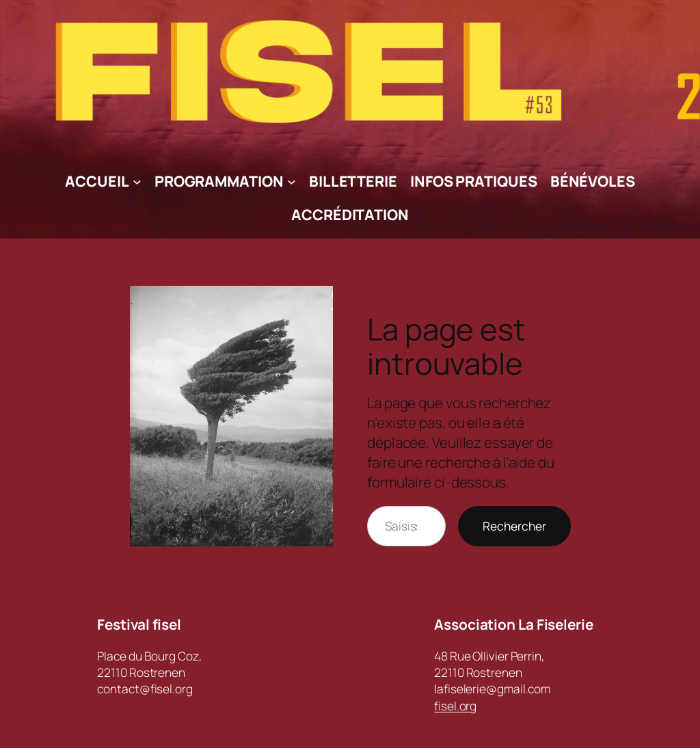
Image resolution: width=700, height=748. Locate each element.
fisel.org (455, 706)
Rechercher (514, 526)
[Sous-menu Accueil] (137, 182)
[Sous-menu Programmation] (292, 182)
